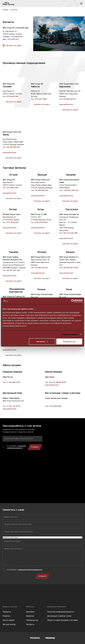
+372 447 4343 (40, 99)
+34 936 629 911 (70, 99)
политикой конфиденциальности (30, 570)
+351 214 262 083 (70, 233)
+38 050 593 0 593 (70, 268)
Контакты (30, 625)
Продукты (7, 612)
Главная (6, 10)
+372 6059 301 (12, 188)
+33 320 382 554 (13, 147)
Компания (30, 612)
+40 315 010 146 (13, 270)
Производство (32, 620)
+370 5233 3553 (41, 222)
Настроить (42, 341)
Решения (6, 616)
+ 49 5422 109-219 (70, 190)
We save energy (9, 625)
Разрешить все (69, 341)
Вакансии (30, 616)
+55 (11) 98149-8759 (57, 382)
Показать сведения (70, 334)
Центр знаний (8, 620)
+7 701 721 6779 (13, 406)
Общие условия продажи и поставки (63, 620)
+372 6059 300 (12, 97)
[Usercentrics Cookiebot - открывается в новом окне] (73, 301)
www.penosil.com (66, 105)
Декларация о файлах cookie (59, 616)
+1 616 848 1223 (13, 382)
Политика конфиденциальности (60, 612)
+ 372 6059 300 (16, 37)
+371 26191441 (12, 222)
